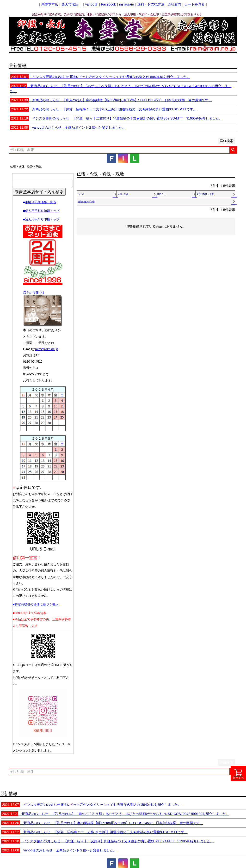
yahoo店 (91, 4)
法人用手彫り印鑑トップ (42, 219)
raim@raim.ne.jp (47, 349)
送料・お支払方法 (151, 4)
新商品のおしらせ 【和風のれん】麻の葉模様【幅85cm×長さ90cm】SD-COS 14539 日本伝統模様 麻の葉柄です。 (111, 100)
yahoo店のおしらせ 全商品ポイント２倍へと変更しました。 (68, 127)
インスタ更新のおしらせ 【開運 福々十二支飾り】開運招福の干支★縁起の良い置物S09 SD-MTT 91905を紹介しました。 (116, 118)
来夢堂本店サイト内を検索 (39, 192)
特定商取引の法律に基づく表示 (37, 604)
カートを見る (195, 4)
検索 (233, 150)
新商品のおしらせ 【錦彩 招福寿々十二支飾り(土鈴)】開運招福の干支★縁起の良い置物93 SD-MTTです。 (103, 109)
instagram (126, 4)
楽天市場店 (70, 4)
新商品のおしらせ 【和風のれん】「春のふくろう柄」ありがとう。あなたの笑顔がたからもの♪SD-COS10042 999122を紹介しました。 (115, 814)
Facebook (108, 4)
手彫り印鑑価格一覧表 (41, 202)
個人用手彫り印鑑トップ (42, 211)
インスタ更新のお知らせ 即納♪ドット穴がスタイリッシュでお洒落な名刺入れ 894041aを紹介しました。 (100, 77)
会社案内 (174, 4)
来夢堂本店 (50, 4)
